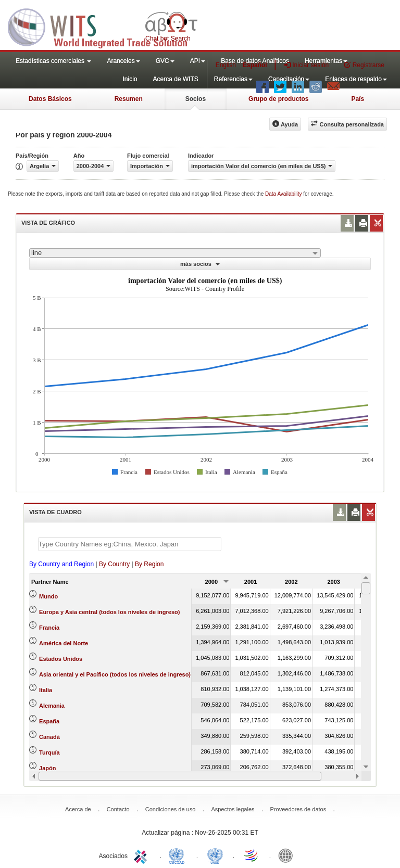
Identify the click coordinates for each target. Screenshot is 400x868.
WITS (104, 26)
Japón (47, 768)
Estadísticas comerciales (53, 61)
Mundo (48, 596)
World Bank (288, 855)
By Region (149, 564)
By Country (114, 564)
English (226, 65)
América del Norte (64, 643)
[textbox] (130, 544)
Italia (46, 690)
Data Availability (284, 194)
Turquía (49, 752)
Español (255, 65)
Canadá (49, 737)
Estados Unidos (61, 659)
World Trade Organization (252, 855)
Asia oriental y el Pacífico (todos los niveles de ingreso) (115, 674)
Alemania (52, 706)
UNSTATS (215, 855)
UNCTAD (179, 855)
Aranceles (123, 61)
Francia (49, 628)
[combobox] (175, 253)
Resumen (129, 99)
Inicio (130, 79)
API (198, 61)
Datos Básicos (50, 99)
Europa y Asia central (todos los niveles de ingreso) (109, 612)
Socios (196, 99)
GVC (165, 61)
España (49, 721)
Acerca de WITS (175, 79)
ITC (142, 855)
